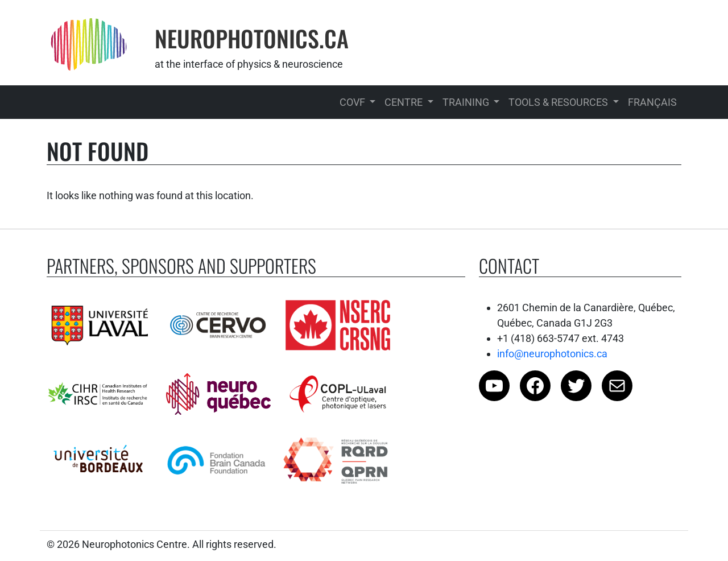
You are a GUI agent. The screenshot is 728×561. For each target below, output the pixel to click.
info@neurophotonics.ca (552, 354)
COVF (353, 102)
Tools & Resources (559, 102)
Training (467, 102)
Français (652, 102)
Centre (405, 102)
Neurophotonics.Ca (252, 38)
